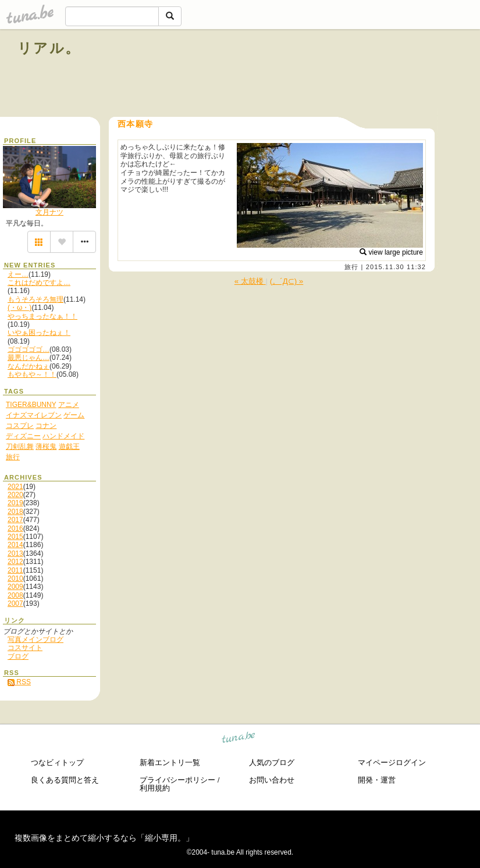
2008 (15, 595)
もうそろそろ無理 (35, 299)
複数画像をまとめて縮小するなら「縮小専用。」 (104, 838)
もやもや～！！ (32, 374)
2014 (15, 545)
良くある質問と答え (65, 780)
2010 (15, 578)
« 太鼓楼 (250, 281)
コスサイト (25, 648)
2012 (15, 562)
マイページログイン (392, 762)
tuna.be (239, 739)
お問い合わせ (272, 780)
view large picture (391, 252)
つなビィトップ (57, 762)
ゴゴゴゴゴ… (29, 349)
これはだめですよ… (39, 283)
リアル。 (49, 48)
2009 (15, 587)
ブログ (18, 656)
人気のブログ (272, 762)
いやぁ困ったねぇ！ (39, 333)
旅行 (351, 267)
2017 (15, 520)
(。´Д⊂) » (287, 281)
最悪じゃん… (29, 358)
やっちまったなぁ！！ (42, 316)
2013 (15, 553)
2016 (15, 528)
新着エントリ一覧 (170, 762)
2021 (15, 487)
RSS (19, 682)
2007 (15, 603)
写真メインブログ (35, 640)
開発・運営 (377, 780)
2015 (15, 537)
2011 (15, 570)
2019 (15, 503)
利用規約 (155, 788)
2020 (15, 495)
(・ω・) (19, 308)
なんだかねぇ (29, 366)
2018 (15, 512)
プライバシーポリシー (177, 780)
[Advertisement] (330, 74)
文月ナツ (49, 212)
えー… (18, 274)
